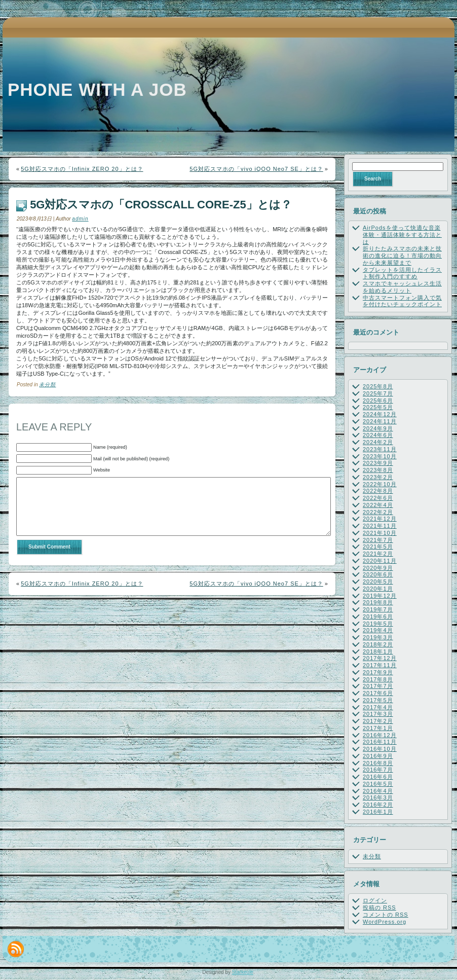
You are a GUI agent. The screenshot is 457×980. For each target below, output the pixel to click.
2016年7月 (378, 770)
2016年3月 (378, 797)
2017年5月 (378, 700)
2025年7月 (378, 393)
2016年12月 (380, 735)
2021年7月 (378, 540)
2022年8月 (378, 491)
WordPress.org (385, 922)
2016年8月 (378, 763)
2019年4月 (378, 630)
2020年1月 (378, 589)
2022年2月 (378, 512)
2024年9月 (378, 428)
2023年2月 (378, 477)
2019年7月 (378, 609)
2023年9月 (378, 463)
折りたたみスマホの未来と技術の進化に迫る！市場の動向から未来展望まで (402, 256)
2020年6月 (378, 574)
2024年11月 (380, 421)
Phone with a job (97, 89)
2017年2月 (378, 721)
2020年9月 (378, 568)
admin (80, 219)
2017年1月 (378, 728)
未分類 (47, 385)
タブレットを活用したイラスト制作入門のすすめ (402, 273)
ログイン (375, 900)
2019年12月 (380, 596)
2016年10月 (380, 749)
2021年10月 (380, 533)
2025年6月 (378, 401)
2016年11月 (380, 742)
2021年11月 (380, 526)
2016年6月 (378, 777)
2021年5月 (378, 547)
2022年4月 (378, 505)
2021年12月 (380, 519)
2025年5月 (378, 407)
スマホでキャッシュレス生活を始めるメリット (402, 287)
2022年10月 (380, 484)
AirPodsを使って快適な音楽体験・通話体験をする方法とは (402, 235)
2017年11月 (380, 665)
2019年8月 (378, 602)
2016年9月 (378, 756)
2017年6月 (378, 693)
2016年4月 (378, 791)
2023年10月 (380, 456)
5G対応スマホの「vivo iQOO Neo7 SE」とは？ (256, 169)
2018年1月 (378, 651)
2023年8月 (378, 470)
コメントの (386, 915)
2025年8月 (378, 386)
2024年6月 (378, 435)
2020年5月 (378, 582)
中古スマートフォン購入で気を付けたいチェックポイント (402, 301)
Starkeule (243, 972)
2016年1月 (378, 812)
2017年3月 (378, 714)
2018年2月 (378, 644)
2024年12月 (380, 414)
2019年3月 (378, 637)
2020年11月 (380, 561)
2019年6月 (378, 616)
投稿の (379, 908)
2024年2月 (378, 442)
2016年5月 (378, 784)
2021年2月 (378, 554)
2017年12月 (380, 658)
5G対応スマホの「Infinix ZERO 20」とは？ (82, 169)
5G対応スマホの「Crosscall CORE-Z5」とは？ (161, 205)
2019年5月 (378, 624)
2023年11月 (380, 449)
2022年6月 (378, 498)
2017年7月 (378, 686)
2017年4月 (378, 707)
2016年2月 (378, 805)
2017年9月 (378, 672)
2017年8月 (378, 679)
